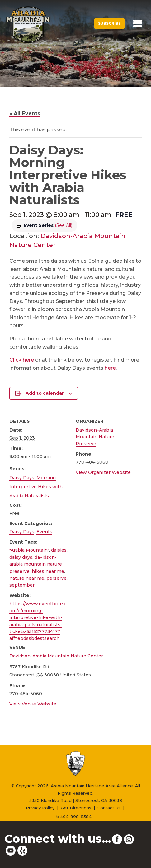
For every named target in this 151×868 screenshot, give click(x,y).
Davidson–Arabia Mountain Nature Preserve (95, 437)
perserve (57, 578)
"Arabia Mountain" (29, 550)
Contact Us (109, 808)
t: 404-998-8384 (74, 817)
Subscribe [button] (109, 23)
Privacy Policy (40, 808)
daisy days (21, 557)
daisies (59, 550)
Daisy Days (22, 532)
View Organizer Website (103, 472)
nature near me (27, 578)
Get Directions (76, 808)
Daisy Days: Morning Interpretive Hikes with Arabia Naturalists (36, 487)
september (22, 585)
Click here (22, 360)
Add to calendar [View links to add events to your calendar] (45, 393)
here (110, 368)
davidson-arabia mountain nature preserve (36, 564)
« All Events (25, 113)
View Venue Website (33, 704)
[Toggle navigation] (138, 23)
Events (44, 532)
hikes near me (48, 571)
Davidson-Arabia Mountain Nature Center (56, 656)
